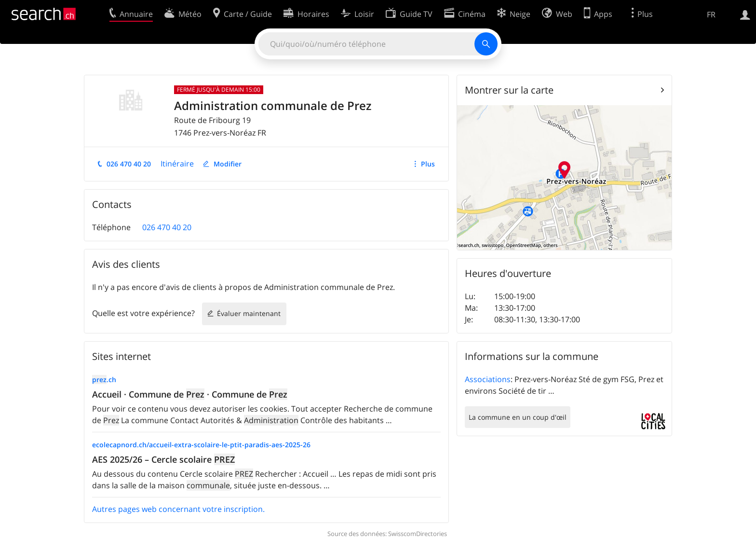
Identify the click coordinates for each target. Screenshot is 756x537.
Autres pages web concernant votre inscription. (178, 509)
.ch (104, 379)
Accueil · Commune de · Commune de (190, 394)
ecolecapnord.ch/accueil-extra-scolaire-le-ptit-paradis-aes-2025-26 (201, 445)
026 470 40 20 (129, 164)
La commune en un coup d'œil (518, 417)
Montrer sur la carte (509, 90)
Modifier (228, 164)
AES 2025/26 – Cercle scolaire (163, 459)
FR (711, 14)
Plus (428, 164)
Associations (488, 379)
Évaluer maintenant (249, 313)
